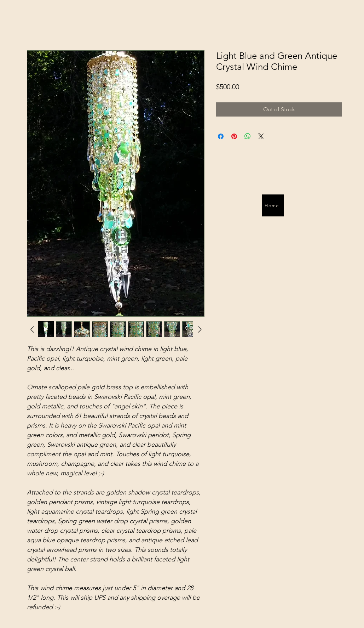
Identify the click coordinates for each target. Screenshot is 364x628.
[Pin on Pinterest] (234, 136)
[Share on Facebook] (221, 136)
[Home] (273, 205)
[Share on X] (261, 136)
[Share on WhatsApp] (248, 136)
